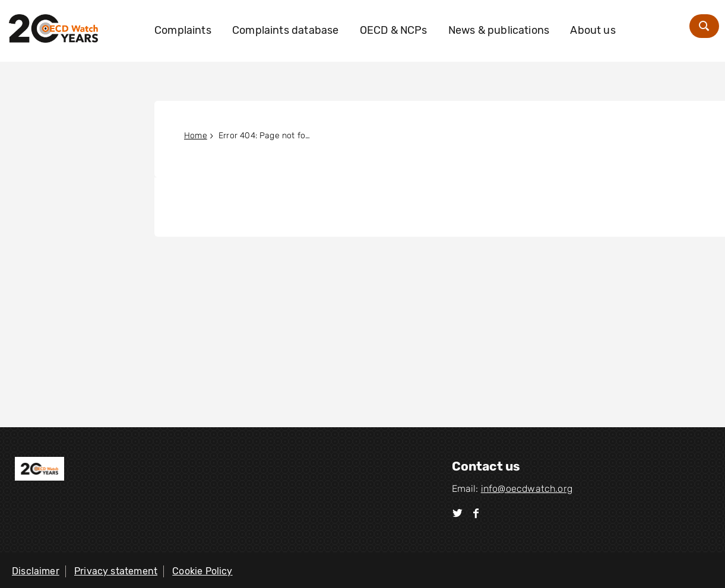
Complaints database (285, 30)
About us (593, 30)
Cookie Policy (202, 571)
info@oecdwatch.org (527, 489)
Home (196, 136)
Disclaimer (36, 571)
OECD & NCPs (394, 30)
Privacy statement (116, 571)
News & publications (499, 30)
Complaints (183, 30)
